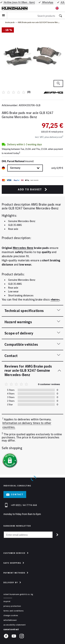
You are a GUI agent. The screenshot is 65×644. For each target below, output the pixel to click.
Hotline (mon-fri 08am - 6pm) (19, 2)
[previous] (5, 54)
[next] (60, 54)
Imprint (7, 601)
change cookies (11, 615)
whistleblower (10, 620)
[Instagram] (22, 637)
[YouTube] (14, 637)
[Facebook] (6, 637)
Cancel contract (11, 629)
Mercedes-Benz (23, 248)
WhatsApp (47, 2)
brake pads (10, 22)
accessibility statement (14, 625)
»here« (55, 299)
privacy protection (12, 606)
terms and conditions (14, 611)
